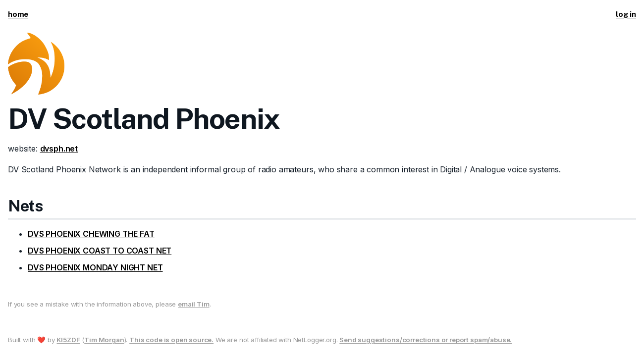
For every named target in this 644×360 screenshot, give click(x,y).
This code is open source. (171, 340)
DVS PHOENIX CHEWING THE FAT (91, 234)
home (18, 14)
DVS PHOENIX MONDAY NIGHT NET (95, 267)
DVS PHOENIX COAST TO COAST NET (100, 251)
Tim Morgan (104, 340)
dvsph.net (59, 149)
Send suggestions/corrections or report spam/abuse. (426, 340)
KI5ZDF (68, 340)
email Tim (194, 304)
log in (626, 14)
